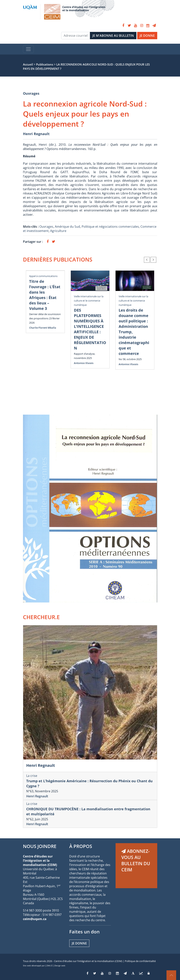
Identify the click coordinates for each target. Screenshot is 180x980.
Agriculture (58, 231)
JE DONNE (147, 36)
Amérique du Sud (67, 227)
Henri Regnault (36, 134)
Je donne (79, 943)
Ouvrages (31, 93)
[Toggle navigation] (28, 49)
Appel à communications (43, 276)
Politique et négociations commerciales (110, 227)
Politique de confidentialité (140, 961)
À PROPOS (81, 846)
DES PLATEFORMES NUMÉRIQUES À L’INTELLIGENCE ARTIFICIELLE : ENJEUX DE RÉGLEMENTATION (90, 329)
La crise (32, 776)
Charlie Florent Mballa (43, 328)
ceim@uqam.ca (35, 919)
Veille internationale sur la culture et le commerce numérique (89, 301)
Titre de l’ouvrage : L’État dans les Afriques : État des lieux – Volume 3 (45, 295)
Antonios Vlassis (84, 363)
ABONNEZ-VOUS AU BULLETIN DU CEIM (136, 860)
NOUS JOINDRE (40, 846)
